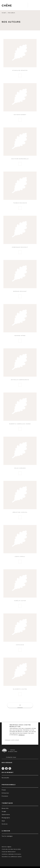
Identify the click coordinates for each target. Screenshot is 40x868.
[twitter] (10, 768)
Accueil (4, 13)
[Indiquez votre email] (17, 740)
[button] (20, 60)
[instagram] (3, 768)
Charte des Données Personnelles (11, 849)
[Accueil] (11, 5)
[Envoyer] (34, 740)
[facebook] (6, 768)
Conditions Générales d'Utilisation (11, 854)
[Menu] (33, 5)
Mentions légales (7, 847)
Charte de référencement (9, 852)
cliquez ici (22, 735)
